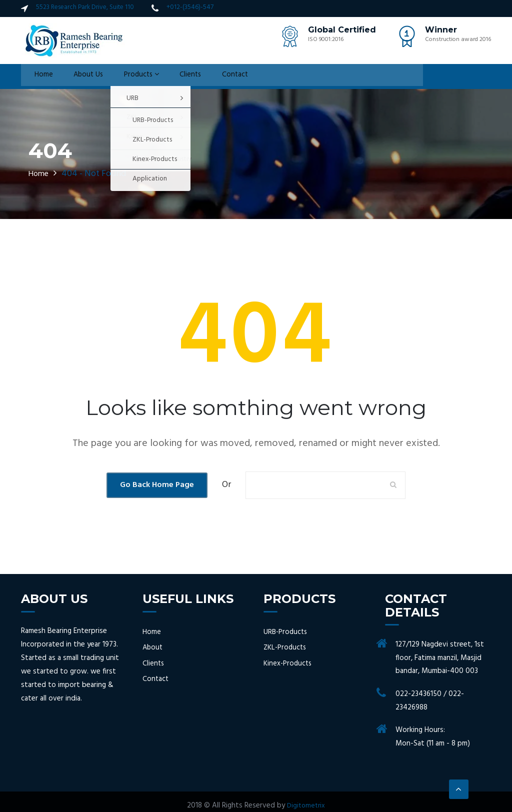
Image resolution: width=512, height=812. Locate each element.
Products (130, 76)
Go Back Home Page (157, 485)
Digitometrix (306, 805)
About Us (80, 76)
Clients (177, 76)
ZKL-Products (286, 648)
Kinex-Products (288, 663)
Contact (219, 76)
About (153, 648)
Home (38, 76)
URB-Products (286, 632)
